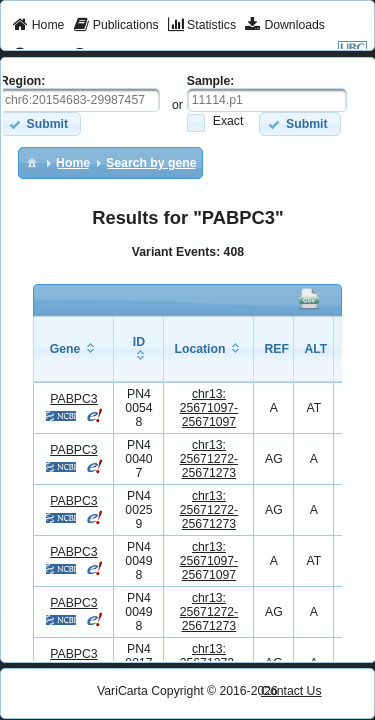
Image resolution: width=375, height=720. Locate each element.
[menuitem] (38, 26)
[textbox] (267, 100)
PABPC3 (73, 399)
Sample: (211, 81)
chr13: (209, 408)
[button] (299, 123)
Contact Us (291, 691)
